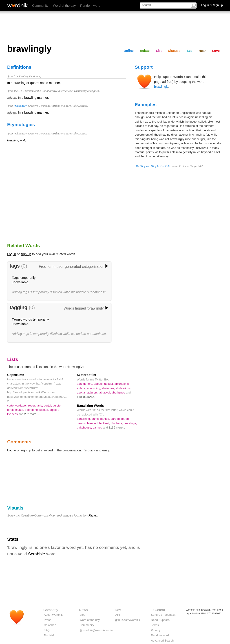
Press (48, 620)
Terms (155, 625)
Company (51, 610)
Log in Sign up (212, 5)
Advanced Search (162, 641)
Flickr (92, 515)
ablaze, (82, 388)
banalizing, (84, 419)
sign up (26, 254)
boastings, (130, 423)
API (118, 615)
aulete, (57, 406)
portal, (48, 406)
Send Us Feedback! (164, 615)
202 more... (32, 414)
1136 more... (117, 428)
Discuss (174, 51)
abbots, (99, 384)
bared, (125, 419)
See (190, 51)
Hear (202, 51)
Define (129, 51)
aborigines (119, 392)
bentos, (82, 423)
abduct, (109, 384)
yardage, (21, 406)
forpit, (11, 410)
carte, (11, 406)
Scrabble (37, 554)
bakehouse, (85, 428)
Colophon (50, 625)
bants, (96, 419)
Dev (118, 610)
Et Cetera (158, 610)
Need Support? (161, 620)
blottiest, (105, 423)
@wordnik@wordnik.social (96, 630)
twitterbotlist (86, 375)
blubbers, (117, 423)
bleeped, (93, 423)
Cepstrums (16, 375)
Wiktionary (20, 106)
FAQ (47, 630)
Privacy (156, 630)
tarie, (40, 406)
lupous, (44, 410)
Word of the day (64, 6)
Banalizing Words (90, 406)
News (83, 610)
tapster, (54, 410)
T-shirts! (49, 635)
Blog (82, 615)
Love (216, 51)
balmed (98, 428)
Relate (145, 51)
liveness (13, 414)
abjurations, (122, 384)
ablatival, (105, 392)
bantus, (105, 419)
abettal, (82, 392)
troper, (32, 406)
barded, (116, 419)
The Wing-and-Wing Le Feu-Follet (154, 166)
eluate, (20, 410)
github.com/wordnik (128, 620)
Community (40, 6)
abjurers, (93, 392)
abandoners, (85, 384)
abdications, (124, 388)
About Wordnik (53, 615)
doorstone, (32, 410)
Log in (12, 254)
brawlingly (161, 87)
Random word (90, 6)
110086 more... (87, 397)
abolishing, (94, 388)
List (159, 51)
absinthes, (109, 388)
